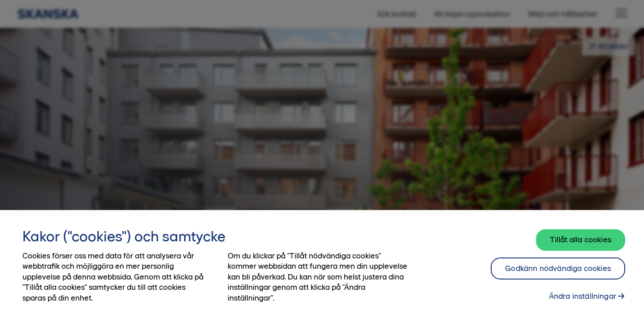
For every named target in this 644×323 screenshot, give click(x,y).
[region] (322, 266)
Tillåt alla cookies (581, 240)
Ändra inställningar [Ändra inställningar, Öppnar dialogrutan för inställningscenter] (583, 296)
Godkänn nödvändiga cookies (558, 268)
